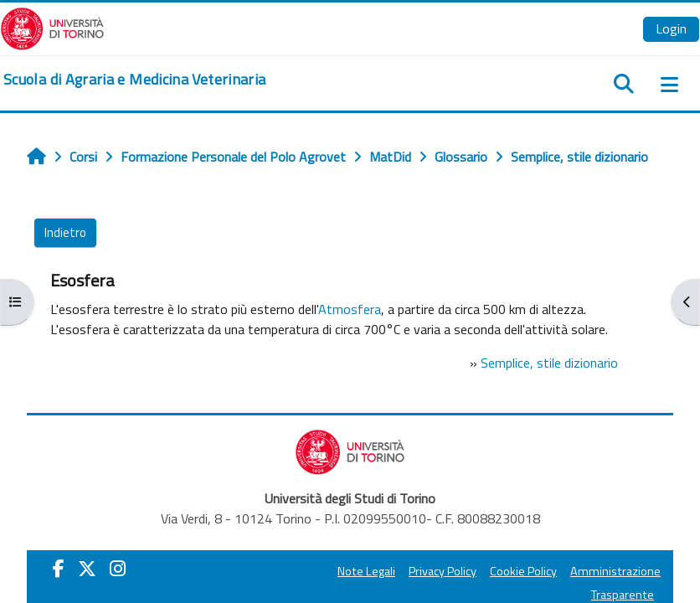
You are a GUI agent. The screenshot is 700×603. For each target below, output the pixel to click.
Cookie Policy (523, 571)
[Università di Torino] (52, 27)
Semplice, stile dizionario (549, 363)
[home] (134, 80)
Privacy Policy (443, 571)
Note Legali (366, 571)
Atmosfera (350, 309)
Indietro (65, 232)
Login (671, 28)
